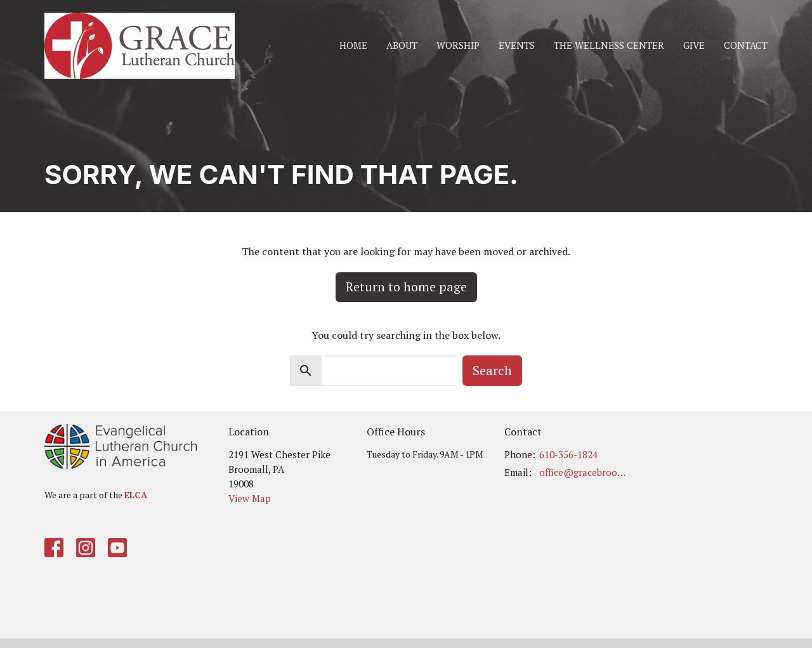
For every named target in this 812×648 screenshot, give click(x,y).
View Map (250, 498)
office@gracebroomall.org (585, 472)
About (402, 45)
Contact (746, 45)
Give (694, 45)
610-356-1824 (568, 454)
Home (353, 45)
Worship (458, 45)
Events (517, 45)
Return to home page (406, 287)
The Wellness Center (609, 45)
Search (492, 370)
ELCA (136, 495)
